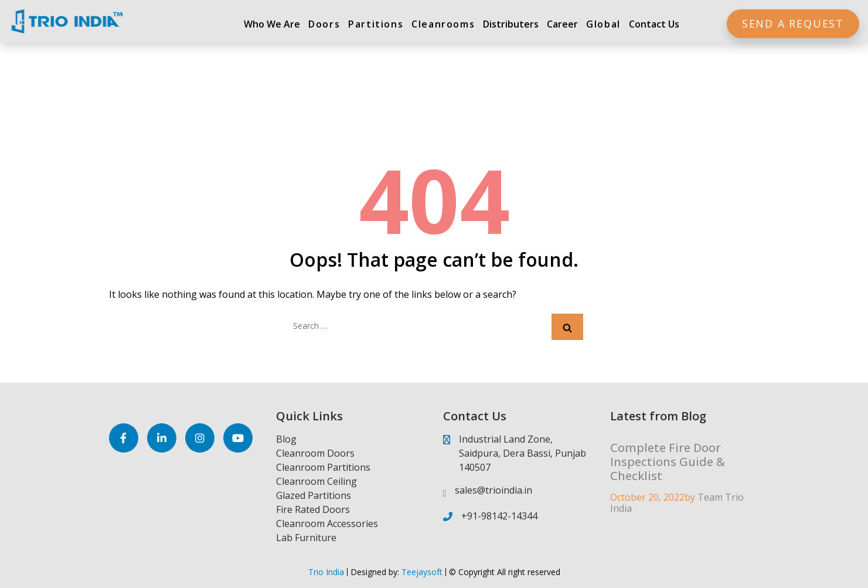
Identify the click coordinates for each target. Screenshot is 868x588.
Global (603, 24)
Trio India (326, 572)
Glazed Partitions (314, 495)
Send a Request (793, 23)
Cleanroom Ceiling (316, 481)
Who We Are (272, 24)
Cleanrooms (443, 24)
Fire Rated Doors (313, 509)
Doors (324, 24)
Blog (286, 439)
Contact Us (654, 24)
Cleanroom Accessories (327, 524)
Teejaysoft (421, 572)
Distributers (511, 24)
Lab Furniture (306, 538)
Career (562, 24)
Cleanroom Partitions (323, 467)
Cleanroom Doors (315, 453)
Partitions (376, 24)
